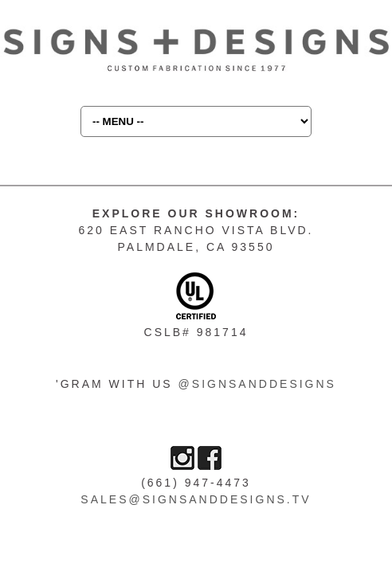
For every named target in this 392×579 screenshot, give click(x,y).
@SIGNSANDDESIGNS (257, 384)
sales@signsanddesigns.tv (196, 499)
